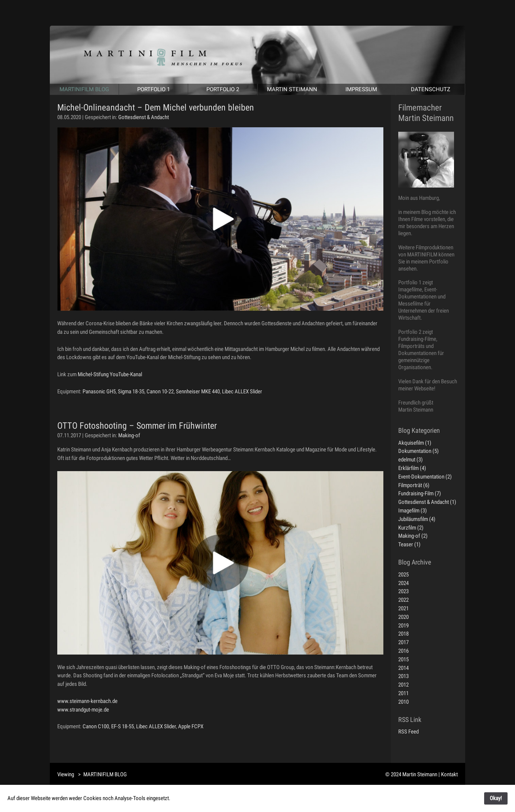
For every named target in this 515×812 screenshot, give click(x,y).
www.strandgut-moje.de (83, 710)
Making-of (129, 435)
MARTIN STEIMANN (292, 89)
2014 (403, 668)
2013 (403, 676)
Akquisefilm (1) (415, 443)
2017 (403, 642)
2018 (403, 634)
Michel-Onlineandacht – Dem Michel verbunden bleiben (156, 108)
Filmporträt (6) (414, 485)
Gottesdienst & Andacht (144, 117)
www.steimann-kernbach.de (87, 701)
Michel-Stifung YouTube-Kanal (110, 374)
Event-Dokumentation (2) (425, 477)
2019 (403, 626)
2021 (403, 608)
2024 (403, 583)
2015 (403, 659)
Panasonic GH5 (99, 391)
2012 (403, 685)
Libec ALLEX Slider (242, 391)
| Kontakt (448, 774)
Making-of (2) (413, 536)
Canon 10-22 (160, 391)
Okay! (496, 798)
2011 (403, 693)
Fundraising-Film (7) (420, 493)
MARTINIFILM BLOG (84, 89)
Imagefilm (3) (413, 511)
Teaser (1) (409, 544)
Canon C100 (96, 726)
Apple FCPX (191, 726)
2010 (403, 702)
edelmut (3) (411, 460)
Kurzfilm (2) (411, 528)
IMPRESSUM (361, 89)
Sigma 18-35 (131, 391)
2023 (403, 591)
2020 (403, 617)
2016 (403, 651)
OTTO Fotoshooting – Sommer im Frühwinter (137, 426)
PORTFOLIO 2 (223, 89)
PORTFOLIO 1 (154, 89)
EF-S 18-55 (123, 726)
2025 (403, 575)
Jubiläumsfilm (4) (417, 519)
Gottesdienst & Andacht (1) (427, 502)
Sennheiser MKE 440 (198, 391)
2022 (403, 600)
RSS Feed (408, 732)
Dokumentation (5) (419, 451)
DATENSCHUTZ (430, 89)
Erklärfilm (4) (412, 468)
